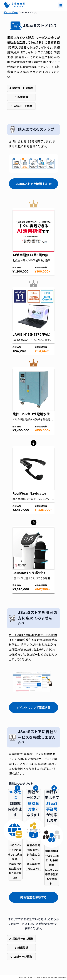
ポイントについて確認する (33, 707)
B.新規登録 (22, 97)
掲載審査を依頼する (34, 897)
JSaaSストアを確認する (33, 184)
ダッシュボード (11, 12)
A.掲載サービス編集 (21, 88)
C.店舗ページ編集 (21, 106)
